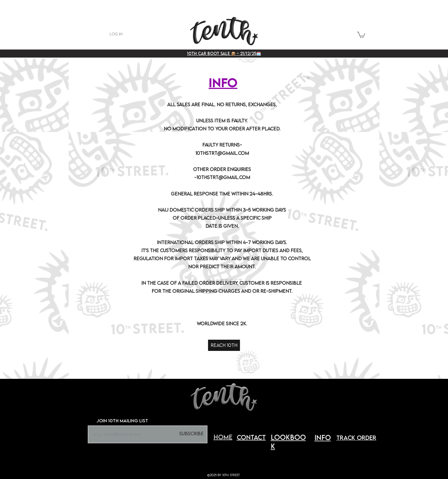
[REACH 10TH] (224, 345)
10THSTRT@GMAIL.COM (222, 153)
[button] (361, 35)
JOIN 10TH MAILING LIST (122, 421)
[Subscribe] (192, 434)
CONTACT (251, 437)
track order (356, 438)
